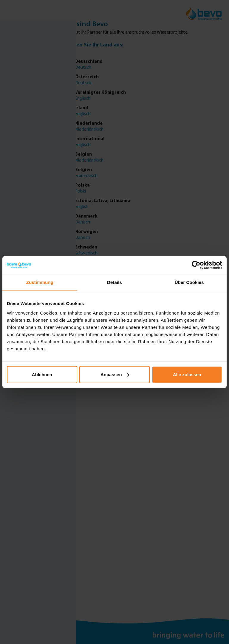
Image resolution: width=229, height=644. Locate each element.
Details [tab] (114, 282)
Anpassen (115, 374)
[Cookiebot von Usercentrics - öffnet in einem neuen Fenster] (196, 265)
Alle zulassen (187, 374)
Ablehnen (42, 374)
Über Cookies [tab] (189, 282)
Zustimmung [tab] (40, 282)
